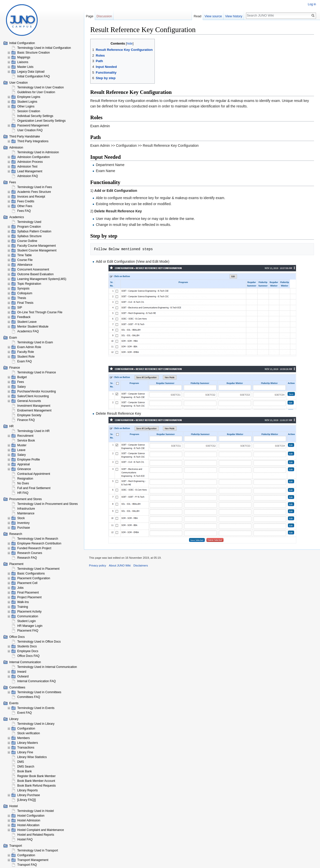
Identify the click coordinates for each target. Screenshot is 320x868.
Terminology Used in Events (36, 708)
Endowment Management (34, 410)
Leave (21, 450)
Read (198, 16)
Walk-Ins (23, 602)
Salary (21, 387)
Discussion (104, 16)
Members (23, 738)
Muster (22, 445)
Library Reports (27, 790)
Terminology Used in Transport (38, 850)
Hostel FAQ (25, 839)
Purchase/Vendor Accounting (36, 391)
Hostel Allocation (28, 825)
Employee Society (29, 415)
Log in (312, 4)
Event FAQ (24, 713)
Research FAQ (27, 558)
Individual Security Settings (35, 116)
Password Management (33, 125)
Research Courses (30, 553)
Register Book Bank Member (36, 776)
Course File (25, 260)
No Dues (23, 483)
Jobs (20, 588)
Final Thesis (25, 303)
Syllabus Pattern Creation (34, 231)
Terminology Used (29, 222)
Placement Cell (27, 583)
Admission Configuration (33, 157)
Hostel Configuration (31, 816)
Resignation (25, 479)
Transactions (26, 748)
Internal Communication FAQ (36, 681)
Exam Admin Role (29, 347)
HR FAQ (23, 493)
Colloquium (25, 293)
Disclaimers (141, 565)
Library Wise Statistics (32, 757)
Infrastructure (26, 509)
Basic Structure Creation (33, 53)
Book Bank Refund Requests (36, 786)
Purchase (24, 528)
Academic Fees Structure (34, 192)
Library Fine (25, 752)
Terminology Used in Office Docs (39, 642)
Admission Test (27, 167)
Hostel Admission (29, 820)
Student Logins (27, 102)
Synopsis (23, 288)
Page (89, 16)
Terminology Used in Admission (38, 152)
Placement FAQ (28, 631)
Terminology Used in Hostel (35, 811)
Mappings (24, 57)
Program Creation (29, 227)
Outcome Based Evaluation (35, 274)
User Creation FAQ (30, 130)
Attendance (25, 265)
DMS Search (26, 767)
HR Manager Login (30, 626)
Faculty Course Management (36, 246)
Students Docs (27, 646)
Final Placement (28, 593)
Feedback (24, 317)
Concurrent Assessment (33, 269)
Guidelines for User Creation (36, 92)
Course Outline (27, 241)
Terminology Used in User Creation (40, 87)
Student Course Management (37, 250)
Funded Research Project (34, 548)
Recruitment (25, 436)
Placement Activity (29, 612)
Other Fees (25, 206)
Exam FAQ (24, 361)
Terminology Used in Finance (37, 372)
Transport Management (33, 860)
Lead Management (30, 171)
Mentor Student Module (33, 327)
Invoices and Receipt (31, 197)
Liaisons (23, 62)
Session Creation (29, 111)
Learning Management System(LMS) (42, 279)
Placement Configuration (34, 578)
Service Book (26, 441)
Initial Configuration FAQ (33, 76)
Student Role (26, 357)
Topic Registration (29, 284)
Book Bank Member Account (36, 781)
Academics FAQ (28, 331)
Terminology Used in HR (33, 431)
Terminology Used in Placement (38, 569)
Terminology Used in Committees (39, 692)
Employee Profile (29, 460)
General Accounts (29, 401)
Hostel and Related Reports (36, 835)
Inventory (23, 523)
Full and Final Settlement (34, 488)
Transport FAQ (27, 865)
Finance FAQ (26, 420)
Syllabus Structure (29, 236)
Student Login (26, 621)
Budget (22, 377)
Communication (28, 616)
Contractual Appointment (34, 474)
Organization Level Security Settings (41, 121)
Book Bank (24, 771)
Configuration (26, 729)
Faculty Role (26, 352)
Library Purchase (29, 795)
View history (234, 16)
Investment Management (34, 406)
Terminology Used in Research (38, 539)
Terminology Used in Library (36, 724)
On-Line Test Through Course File (40, 312)
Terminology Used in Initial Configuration (44, 48)
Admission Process (30, 162)
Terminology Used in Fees (35, 187)
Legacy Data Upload (31, 72)
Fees (21, 382)
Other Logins (26, 106)
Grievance (24, 469)
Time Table (24, 255)
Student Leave (27, 322)
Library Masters (28, 743)
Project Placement (29, 597)
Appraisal (23, 464)
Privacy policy (97, 565)
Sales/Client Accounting (33, 396)
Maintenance (26, 513)
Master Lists (25, 67)
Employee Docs (28, 651)
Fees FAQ (24, 211)
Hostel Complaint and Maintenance (41, 830)
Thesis (22, 298)
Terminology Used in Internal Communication (47, 667)
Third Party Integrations (33, 141)
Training (23, 607)
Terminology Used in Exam (35, 342)
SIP (20, 308)
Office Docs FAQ (28, 656)
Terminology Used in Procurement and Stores (47, 504)
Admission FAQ (28, 176)
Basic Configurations (31, 573)
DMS (21, 762)
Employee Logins (29, 97)
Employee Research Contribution (39, 543)
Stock (21, 518)
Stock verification (29, 733)
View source (213, 16)
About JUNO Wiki (120, 565)
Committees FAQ (29, 697)
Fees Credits (26, 201)
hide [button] (130, 44)
